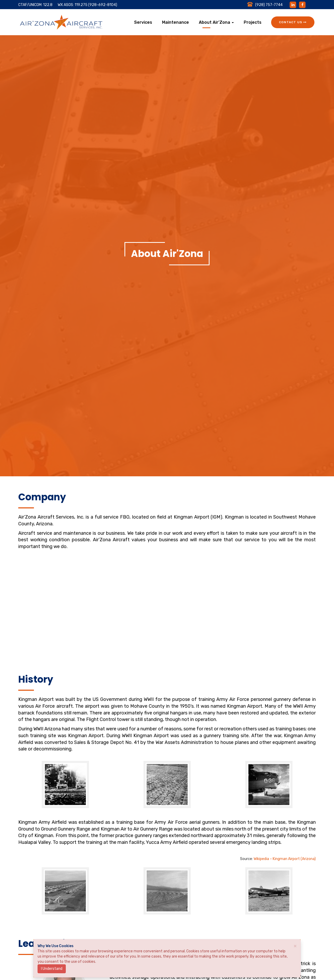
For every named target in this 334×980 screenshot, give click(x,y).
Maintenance (175, 22)
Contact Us (293, 22)
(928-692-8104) (103, 5)
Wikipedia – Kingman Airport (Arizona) (284, 859)
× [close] (295, 946)
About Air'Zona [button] (216, 22)
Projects (253, 22)
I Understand (52, 969)
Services (143, 22)
